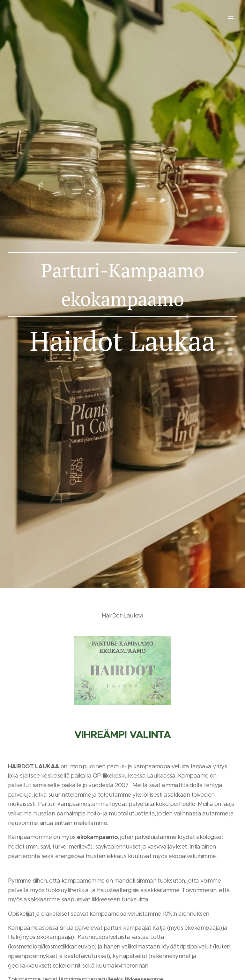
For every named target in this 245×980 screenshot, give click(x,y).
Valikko (231, 16)
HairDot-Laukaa (122, 616)
